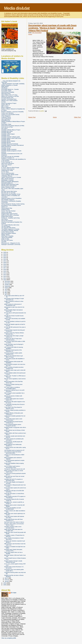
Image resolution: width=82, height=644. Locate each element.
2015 (5, 271)
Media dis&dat (17, 8)
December (8, 281)
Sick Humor (5, 219)
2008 (5, 585)
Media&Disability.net (7, 183)
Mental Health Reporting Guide (10, 184)
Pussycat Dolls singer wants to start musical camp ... (13, 419)
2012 (5, 276)
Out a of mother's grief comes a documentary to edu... (12, 467)
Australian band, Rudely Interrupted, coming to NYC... (13, 550)
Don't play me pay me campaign (10, 156)
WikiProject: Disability (7, 236)
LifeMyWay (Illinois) (7, 176)
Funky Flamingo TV (7, 162)
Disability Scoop (6, 148)
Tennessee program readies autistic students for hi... (13, 354)
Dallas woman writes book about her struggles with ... (13, 530)
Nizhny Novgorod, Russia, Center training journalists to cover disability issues (13, 205)
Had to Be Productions (8, 163)
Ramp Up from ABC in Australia (10, 215)
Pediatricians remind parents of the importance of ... (13, 351)
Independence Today (7, 170)
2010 (5, 280)
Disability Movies (6, 142)
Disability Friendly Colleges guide (11, 137)
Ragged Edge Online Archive (9, 214)
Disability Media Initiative (8, 141)
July (6, 289)
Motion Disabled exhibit (8, 187)
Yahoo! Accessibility (7, 237)
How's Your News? (7, 165)
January (7, 581)
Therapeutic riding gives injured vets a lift (15, 469)
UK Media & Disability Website (10, 230)
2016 (5, 269)
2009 (5, 583)
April (6, 294)
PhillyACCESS (5, 209)
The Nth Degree (6, 226)
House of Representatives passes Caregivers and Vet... (13, 425)
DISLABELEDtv (6, 120)
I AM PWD (4, 166)
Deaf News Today (6, 124)
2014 (5, 273)
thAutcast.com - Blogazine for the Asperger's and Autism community (11, 244)
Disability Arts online (7, 131)
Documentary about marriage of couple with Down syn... (14, 299)
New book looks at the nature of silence (14, 522)
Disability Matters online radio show (11, 138)
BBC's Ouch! (5, 106)
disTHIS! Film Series (7, 240)
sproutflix (4, 242)
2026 (5, 252)
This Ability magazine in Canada (10, 229)
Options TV (4, 207)
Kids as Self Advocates (8, 173)
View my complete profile (9, 638)
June (6, 291)
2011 (5, 278)
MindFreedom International (9, 186)
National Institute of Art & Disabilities (11, 198)
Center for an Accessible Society (10, 114)
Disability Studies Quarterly (9, 149)
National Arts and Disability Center (11, 194)
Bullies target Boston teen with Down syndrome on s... (13, 520)
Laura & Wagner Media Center (10, 175)
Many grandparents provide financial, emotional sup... (14, 422)
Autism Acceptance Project (9, 103)
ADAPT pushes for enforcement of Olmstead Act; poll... (13, 305)
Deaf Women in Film (7, 127)
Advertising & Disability (8, 92)
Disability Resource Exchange (10, 144)
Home (55, 117)
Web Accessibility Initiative (9, 233)
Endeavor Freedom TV (8, 158)
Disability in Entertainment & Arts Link (12, 154)
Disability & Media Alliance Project (11, 130)
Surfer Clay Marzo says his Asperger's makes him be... (14, 345)
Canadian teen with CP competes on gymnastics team (13, 480)
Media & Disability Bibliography (10, 182)
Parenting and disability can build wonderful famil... (13, 508)
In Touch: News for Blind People (10, 168)
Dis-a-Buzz (4, 128)
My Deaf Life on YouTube (8, 193)
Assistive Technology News (9, 99)
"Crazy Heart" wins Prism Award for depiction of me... (13, 408)
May (6, 292)
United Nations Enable (8, 232)
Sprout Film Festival (7, 221)
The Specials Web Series (8, 228)
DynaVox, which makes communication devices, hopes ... (14, 524)
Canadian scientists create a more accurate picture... (13, 527)
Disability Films (6, 135)
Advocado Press (6, 93)
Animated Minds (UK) (7, 98)
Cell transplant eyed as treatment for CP (14, 450)
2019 (5, 264)
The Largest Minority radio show (10, 225)
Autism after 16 (6, 105)
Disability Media (6, 140)
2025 (5, 254)
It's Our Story (5, 172)
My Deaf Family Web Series (9, 191)
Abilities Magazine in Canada (9, 85)
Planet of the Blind (6, 212)
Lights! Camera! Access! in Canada (11, 177)
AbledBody (4, 88)
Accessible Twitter (6, 91)
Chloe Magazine (6, 116)
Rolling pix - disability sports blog (10, 218)
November (8, 283)
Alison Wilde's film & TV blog (9, 95)
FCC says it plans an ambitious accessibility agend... (12, 388)
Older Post (77, 117)
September (8, 286)
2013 (5, 275)
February (7, 580)
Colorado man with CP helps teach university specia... (13, 339)
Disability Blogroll (6, 133)
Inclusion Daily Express (8, 169)
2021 (5, 261)
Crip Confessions (6, 119)
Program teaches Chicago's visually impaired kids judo (13, 562)
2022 (5, 259)
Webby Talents (5, 235)
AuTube (4, 102)
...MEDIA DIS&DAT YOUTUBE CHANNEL (13, 84)
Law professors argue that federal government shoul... (13, 452)
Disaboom (4, 155)
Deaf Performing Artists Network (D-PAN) (13, 126)
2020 (5, 263)
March (7, 578)
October (7, 285)
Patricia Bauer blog (7, 208)
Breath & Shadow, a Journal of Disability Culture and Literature (12, 112)
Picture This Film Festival (8, 211)
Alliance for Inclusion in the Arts (10, 96)
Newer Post (32, 117)
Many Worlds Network (7, 179)
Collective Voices (6, 117)
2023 (5, 257)
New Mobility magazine (8, 200)
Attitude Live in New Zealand (9, 100)
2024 (5, 256)
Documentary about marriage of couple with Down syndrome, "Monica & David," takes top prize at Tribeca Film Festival (52, 28)
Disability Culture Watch (8, 134)
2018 (5, 266)
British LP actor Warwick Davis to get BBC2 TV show (14, 356)
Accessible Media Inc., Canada (10, 89)
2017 (5, 268)
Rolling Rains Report (7, 216)
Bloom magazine (6, 107)
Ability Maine (5, 86)
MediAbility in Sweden (8, 180)
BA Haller (14, 593)
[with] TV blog (5, 239)
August (7, 288)
